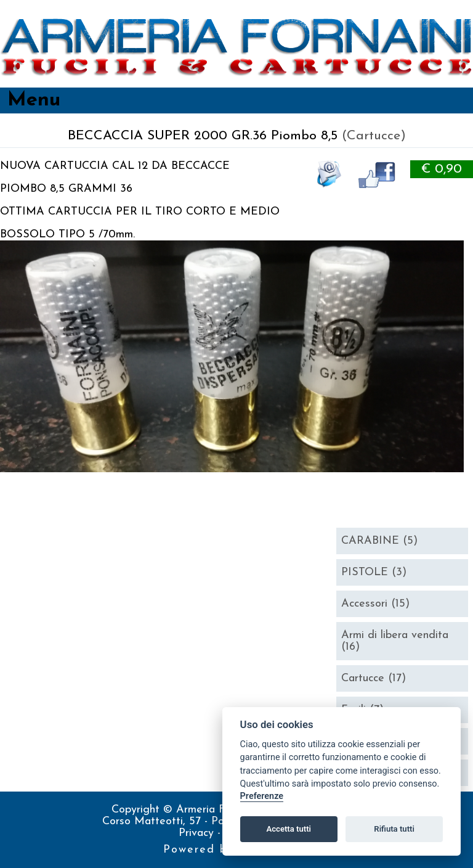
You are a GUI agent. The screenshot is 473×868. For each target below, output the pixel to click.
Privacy (198, 833)
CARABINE (379, 541)
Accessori (375, 604)
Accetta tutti (289, 829)
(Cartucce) (374, 136)
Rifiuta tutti (394, 829)
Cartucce (374, 678)
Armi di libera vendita (395, 641)
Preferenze (262, 796)
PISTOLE (374, 572)
